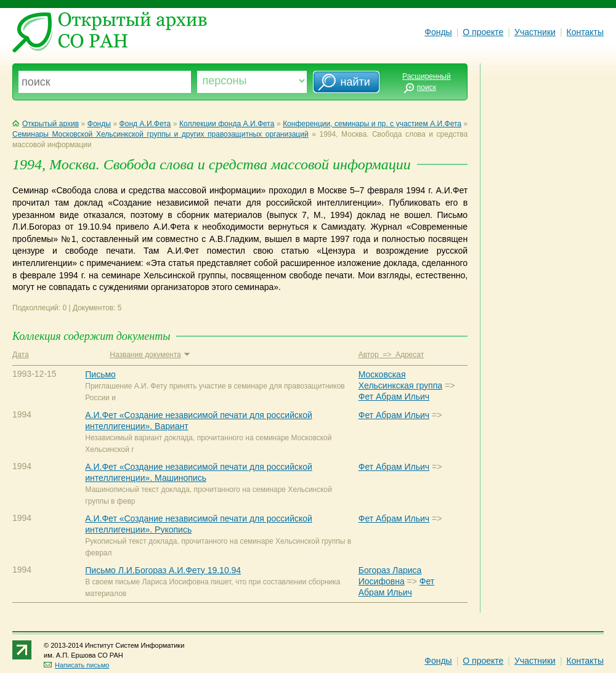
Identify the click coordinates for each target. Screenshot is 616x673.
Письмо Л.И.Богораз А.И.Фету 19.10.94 (163, 570)
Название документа (149, 355)
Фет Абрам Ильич (394, 397)
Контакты (585, 32)
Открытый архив (46, 124)
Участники (535, 32)
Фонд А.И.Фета (145, 124)
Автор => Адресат (391, 355)
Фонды (438, 32)
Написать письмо (76, 665)
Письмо (100, 374)
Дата (21, 355)
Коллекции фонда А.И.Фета (227, 124)
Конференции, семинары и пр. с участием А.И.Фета (372, 124)
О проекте (483, 32)
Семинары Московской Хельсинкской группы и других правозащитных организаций (160, 134)
